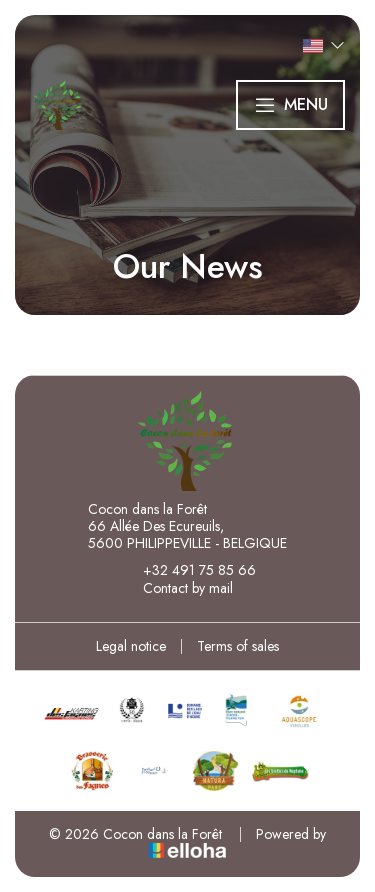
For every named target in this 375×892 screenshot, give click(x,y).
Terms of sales (238, 646)
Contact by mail (176, 588)
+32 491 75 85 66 (188, 570)
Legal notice (131, 646)
